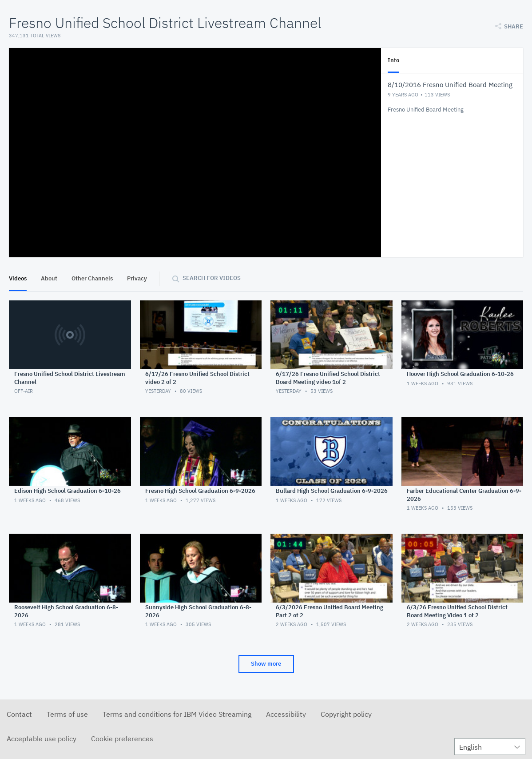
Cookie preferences (122, 739)
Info (393, 60)
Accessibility (286, 714)
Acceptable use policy (42, 739)
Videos (18, 278)
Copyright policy (346, 714)
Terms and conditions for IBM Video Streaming (177, 714)
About (49, 278)
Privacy (137, 278)
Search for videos (212, 278)
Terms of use (67, 714)
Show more (266, 664)
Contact (19, 714)
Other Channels (92, 278)
